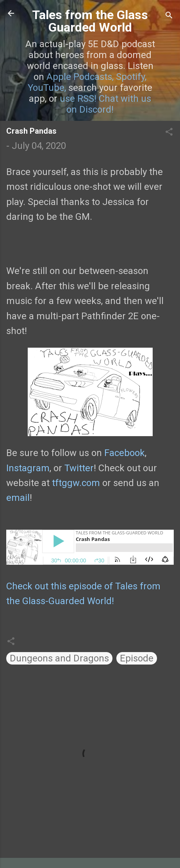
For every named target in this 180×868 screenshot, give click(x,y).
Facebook (125, 453)
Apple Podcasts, (80, 77)
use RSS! (78, 99)
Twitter (79, 468)
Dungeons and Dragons (59, 658)
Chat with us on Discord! (109, 104)
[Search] (169, 16)
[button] (169, 133)
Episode (137, 658)
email (18, 498)
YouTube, (47, 88)
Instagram (28, 468)
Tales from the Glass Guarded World (90, 21)
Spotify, (131, 77)
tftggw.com (76, 483)
